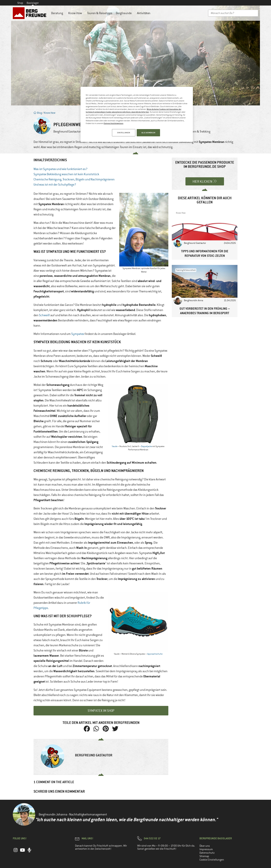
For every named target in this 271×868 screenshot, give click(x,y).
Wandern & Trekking (198, 132)
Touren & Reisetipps (100, 13)
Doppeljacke (146, 446)
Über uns (205, 846)
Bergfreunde (125, 13)
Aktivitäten (144, 13)
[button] (87, 729)
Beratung (58, 13)
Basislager (33, 3)
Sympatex (78, 334)
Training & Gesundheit (186, 270)
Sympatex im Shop (101, 711)
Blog (38, 113)
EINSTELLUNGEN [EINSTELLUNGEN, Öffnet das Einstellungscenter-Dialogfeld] (123, 133)
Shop (20, 3)
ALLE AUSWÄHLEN (148, 133)
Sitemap (204, 856)
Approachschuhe (155, 654)
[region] (137, 115)
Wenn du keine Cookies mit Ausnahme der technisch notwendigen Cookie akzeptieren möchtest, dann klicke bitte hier (134, 111)
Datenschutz (207, 853)
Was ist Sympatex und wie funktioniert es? (60, 169)
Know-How (76, 13)
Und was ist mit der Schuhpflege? (55, 185)
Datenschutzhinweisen (113, 123)
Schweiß (44, 315)
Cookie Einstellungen (212, 860)
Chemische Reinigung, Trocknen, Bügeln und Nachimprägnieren (74, 179)
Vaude (115, 446)
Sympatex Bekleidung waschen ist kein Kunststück (66, 174)
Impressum (206, 849)
